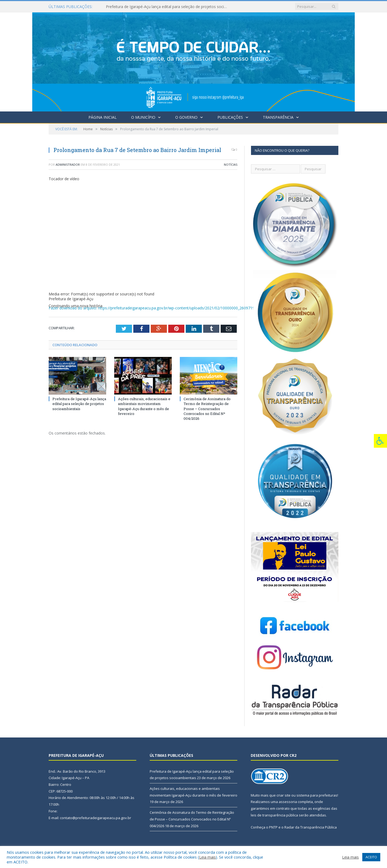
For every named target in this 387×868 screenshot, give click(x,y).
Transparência (278, 117)
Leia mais (207, 857)
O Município (143, 117)
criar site (284, 795)
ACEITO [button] (371, 857)
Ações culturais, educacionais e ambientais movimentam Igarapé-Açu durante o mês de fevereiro (144, 406)
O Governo (186, 117)
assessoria (288, 802)
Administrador (68, 164)
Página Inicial (103, 117)
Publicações (230, 117)
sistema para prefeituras (317, 795)
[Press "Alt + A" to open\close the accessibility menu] (380, 441)
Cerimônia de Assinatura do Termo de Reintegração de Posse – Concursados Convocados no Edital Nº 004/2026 (207, 409)
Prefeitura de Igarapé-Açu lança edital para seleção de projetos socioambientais (168, 7)
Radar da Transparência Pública (311, 827)
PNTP (273, 827)
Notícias (231, 164)
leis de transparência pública (274, 815)
